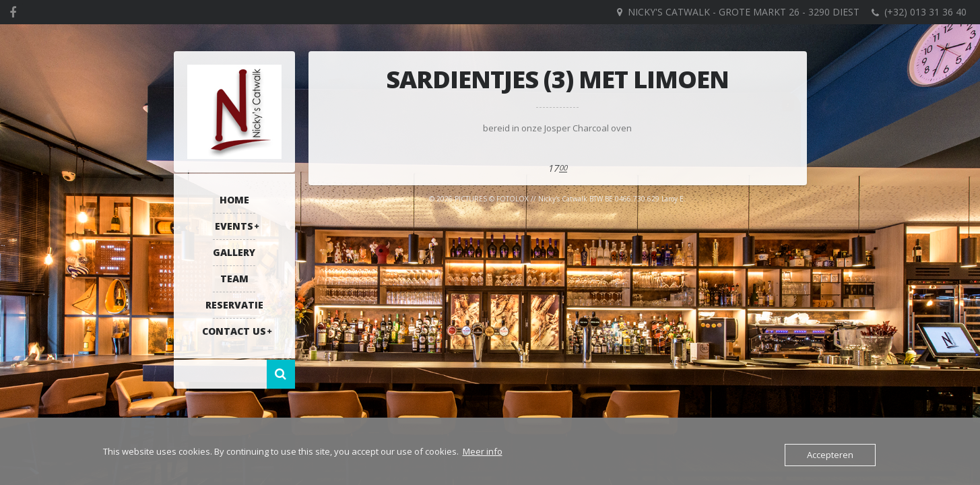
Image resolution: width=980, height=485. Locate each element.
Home (234, 200)
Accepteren (830, 455)
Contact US (234, 331)
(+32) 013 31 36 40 (925, 12)
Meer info (483, 451)
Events (234, 226)
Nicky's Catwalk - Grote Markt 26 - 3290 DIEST (744, 12)
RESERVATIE (234, 305)
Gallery (234, 252)
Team (234, 279)
